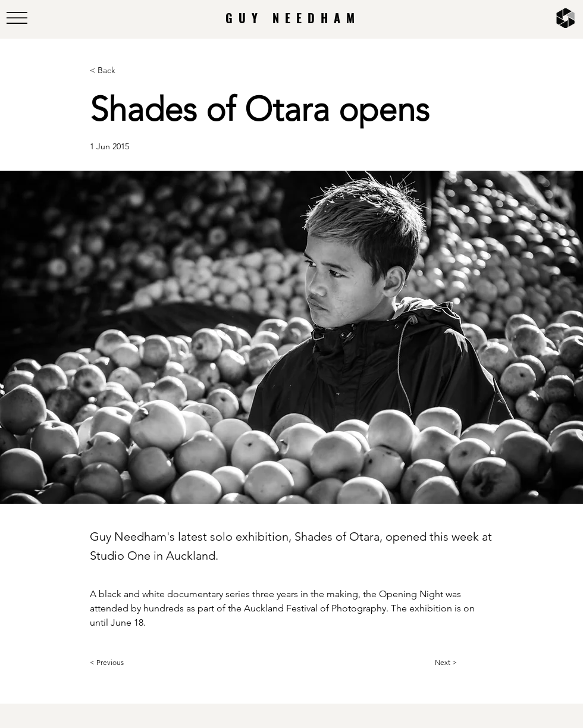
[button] (17, 18)
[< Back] (129, 70)
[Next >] (465, 663)
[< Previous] (129, 663)
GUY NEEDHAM (293, 18)
